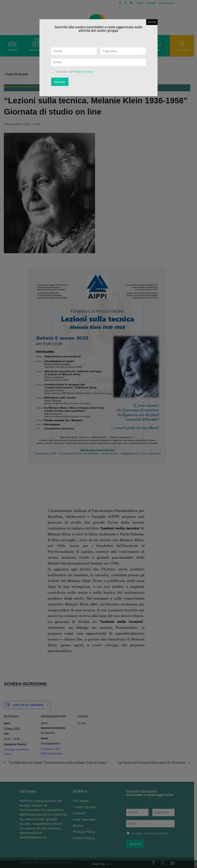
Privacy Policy (83, 72)
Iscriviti (60, 82)
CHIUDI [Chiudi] (152, 22)
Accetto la (75, 72)
